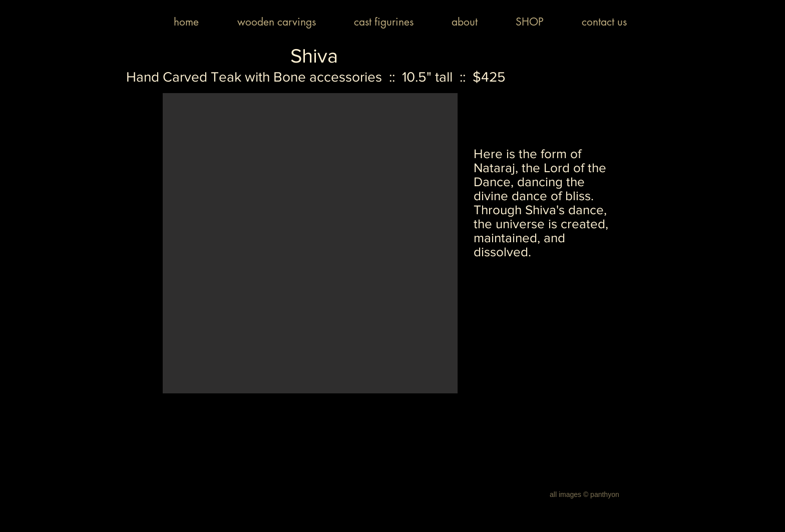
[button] (310, 243)
